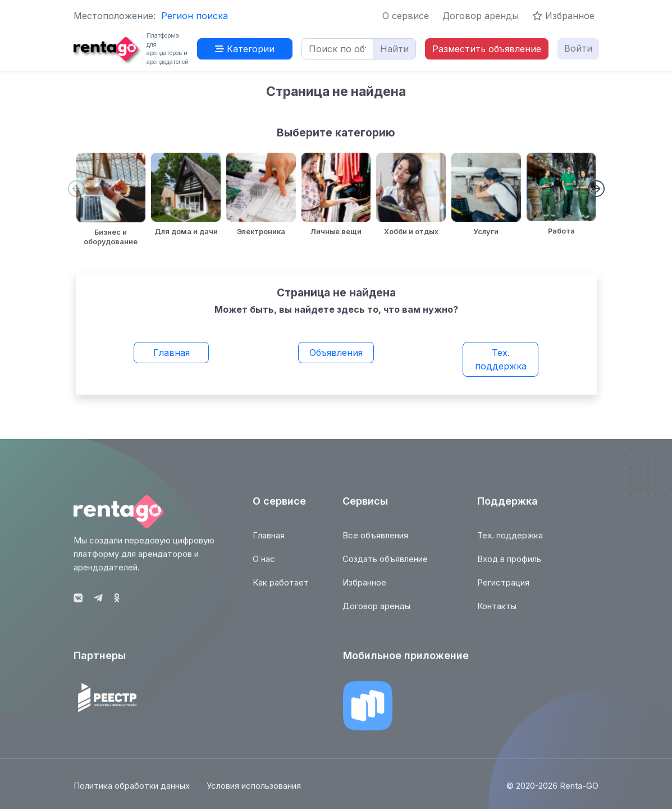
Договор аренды (481, 16)
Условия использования (254, 791)
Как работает (281, 588)
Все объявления (375, 540)
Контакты (497, 611)
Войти (578, 48)
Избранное (563, 16)
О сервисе (406, 16)
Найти (394, 49)
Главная (172, 353)
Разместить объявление (487, 49)
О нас (264, 564)
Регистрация (503, 588)
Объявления (336, 353)
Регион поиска (195, 16)
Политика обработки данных (132, 791)
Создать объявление (385, 564)
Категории (245, 49)
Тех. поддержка (501, 359)
